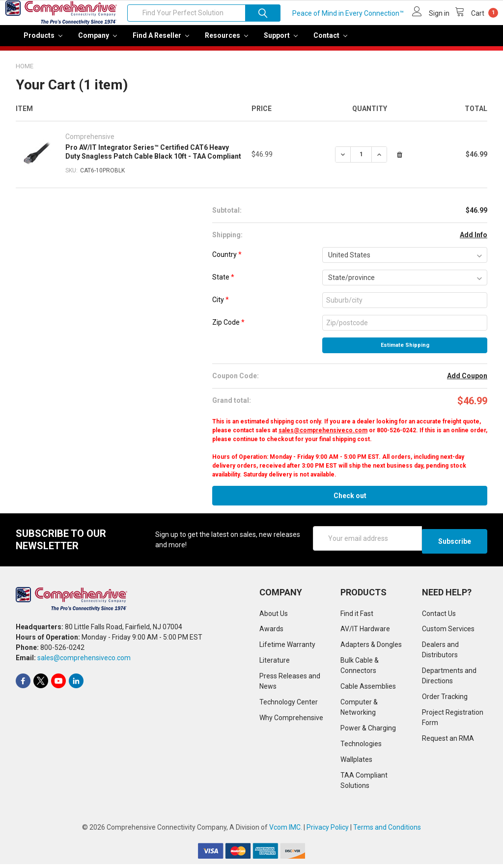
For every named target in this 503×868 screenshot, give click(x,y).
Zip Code (228, 329)
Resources (226, 42)
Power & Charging (368, 732)
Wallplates (356, 763)
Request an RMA (448, 742)
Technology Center (289, 706)
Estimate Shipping (405, 352)
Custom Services (448, 633)
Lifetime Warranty (287, 648)
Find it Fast (357, 617)
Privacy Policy (328, 831)
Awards (271, 633)
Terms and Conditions (387, 831)
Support (281, 42)
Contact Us (439, 617)
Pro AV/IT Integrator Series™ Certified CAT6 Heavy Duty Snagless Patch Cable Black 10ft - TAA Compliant (153, 159)
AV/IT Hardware (365, 633)
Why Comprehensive (291, 722)
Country (227, 261)
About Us (274, 617)
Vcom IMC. (286, 831)
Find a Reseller (161, 42)
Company (98, 42)
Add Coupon (467, 383)
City (221, 307)
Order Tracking (445, 700)
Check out (350, 503)
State (223, 284)
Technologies (361, 748)
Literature (275, 664)
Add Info (474, 242)
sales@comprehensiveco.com (323, 437)
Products (43, 42)
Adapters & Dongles (371, 648)
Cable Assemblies (368, 690)
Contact (330, 42)
